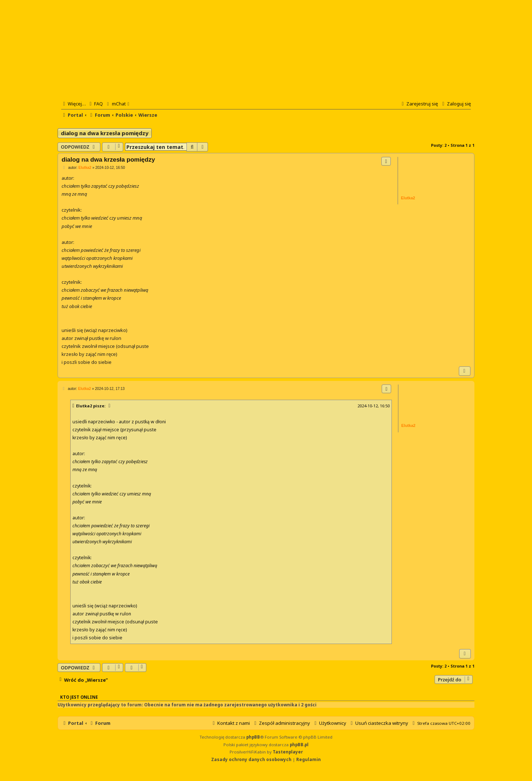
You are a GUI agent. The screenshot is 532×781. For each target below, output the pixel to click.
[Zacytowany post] (110, 406)
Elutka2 (84, 406)
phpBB (253, 737)
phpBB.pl (299, 745)
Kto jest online (79, 697)
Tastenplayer (288, 752)
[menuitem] (95, 104)
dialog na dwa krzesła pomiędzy (105, 133)
